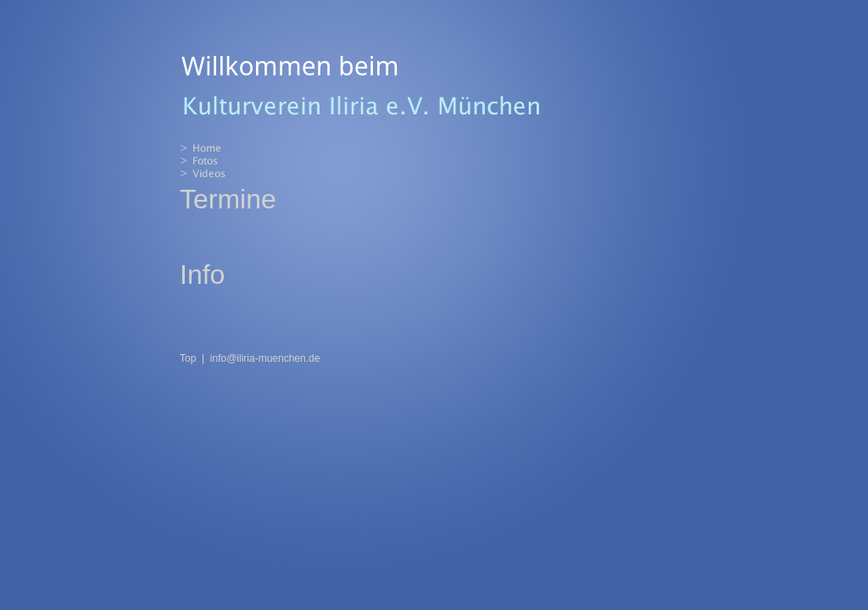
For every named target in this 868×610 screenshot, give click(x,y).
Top (188, 358)
